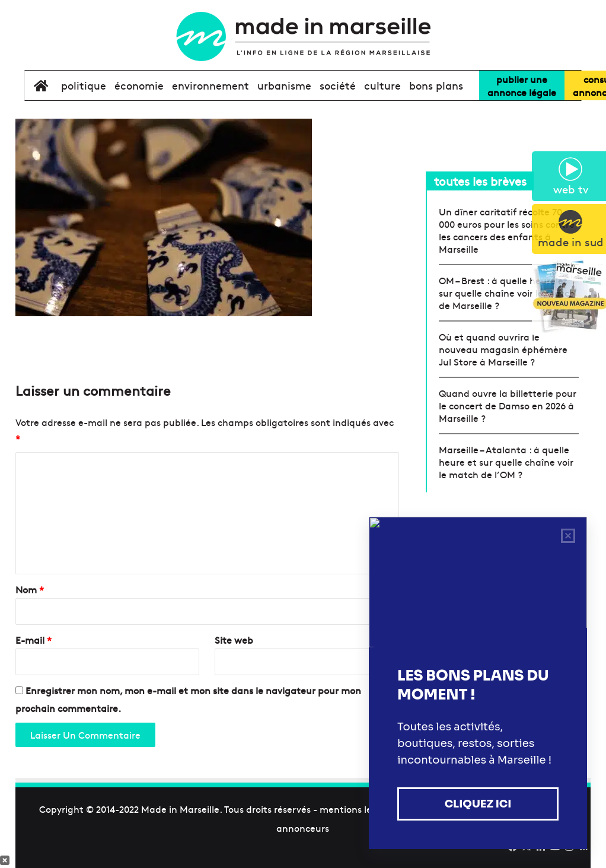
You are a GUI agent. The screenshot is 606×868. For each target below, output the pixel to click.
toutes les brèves (480, 181)
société (338, 85)
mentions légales (358, 809)
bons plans (436, 85)
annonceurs (303, 828)
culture (382, 85)
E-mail (34, 640)
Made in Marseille (180, 809)
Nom (30, 589)
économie (139, 85)
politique (84, 85)
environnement (210, 85)
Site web (234, 640)
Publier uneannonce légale (522, 85)
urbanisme (284, 85)
